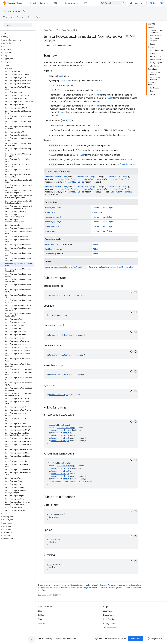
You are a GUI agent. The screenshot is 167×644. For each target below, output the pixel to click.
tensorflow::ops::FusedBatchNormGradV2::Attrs (64, 267)
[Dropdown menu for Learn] (48, 3)
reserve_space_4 (53, 222)
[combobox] (113, 3)
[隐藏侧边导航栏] (31, 639)
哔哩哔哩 (42, 623)
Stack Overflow (109, 619)
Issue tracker (108, 611)
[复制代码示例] (136, 292)
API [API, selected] (55, 3)
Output (53, 146)
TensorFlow (48, 30)
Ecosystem (70, 3)
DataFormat (50, 244)
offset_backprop (53, 208)
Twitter (41, 619)
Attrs (69, 120)
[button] (17, 37)
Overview (8, 17)
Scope (60, 76)
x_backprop (50, 231)
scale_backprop (52, 226)
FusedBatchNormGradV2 (56, 177)
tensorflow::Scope (86, 177)
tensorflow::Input (118, 177)
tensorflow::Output (104, 208)
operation (50, 212)
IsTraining (50, 254)
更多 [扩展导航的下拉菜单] (86, 3)
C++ (80, 30)
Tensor (68, 81)
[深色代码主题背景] (131, 292)
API (57, 30)
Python (20, 17)
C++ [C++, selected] (29, 17)
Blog (40, 611)
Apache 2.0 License (60, 588)
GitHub (153, 3)
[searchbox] (18, 25)
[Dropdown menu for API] (60, 3)
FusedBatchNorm (125, 160)
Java (38, 17)
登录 (162, 3)
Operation (97, 212)
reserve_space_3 (53, 217)
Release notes (109, 615)
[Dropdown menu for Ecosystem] (78, 3)
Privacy (49, 639)
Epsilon (48, 249)
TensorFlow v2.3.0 (14, 11)
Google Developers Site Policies (95, 588)
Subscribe (136, 639)
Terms (41, 639)
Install (33, 3)
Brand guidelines (110, 623)
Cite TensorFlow (109, 628)
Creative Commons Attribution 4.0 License (109, 585)
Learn (43, 3)
